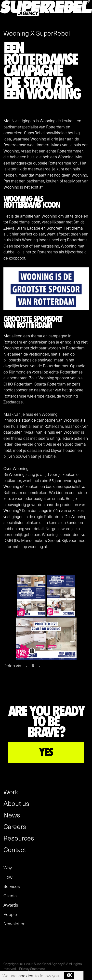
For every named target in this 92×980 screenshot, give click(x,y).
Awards (11, 905)
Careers (15, 826)
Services (12, 886)
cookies (26, 975)
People (10, 914)
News (12, 815)
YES (46, 752)
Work (11, 792)
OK (69, 975)
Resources (19, 838)
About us (16, 803)
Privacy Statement (32, 969)
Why (8, 868)
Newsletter (14, 924)
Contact (15, 849)
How (8, 877)
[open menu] (84, 22)
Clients (10, 896)
